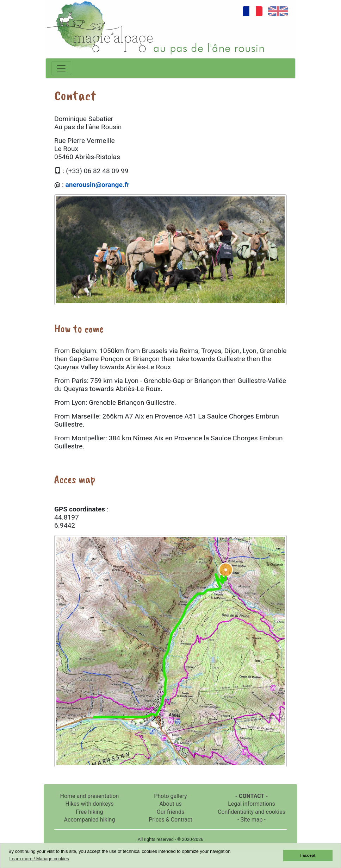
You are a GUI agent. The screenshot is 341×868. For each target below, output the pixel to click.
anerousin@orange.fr (97, 185)
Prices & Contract (170, 820)
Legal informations (252, 804)
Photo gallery (170, 796)
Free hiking (89, 812)
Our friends (171, 812)
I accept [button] (308, 855)
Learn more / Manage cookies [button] (39, 859)
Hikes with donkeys (89, 804)
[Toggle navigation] (61, 68)
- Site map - (252, 820)
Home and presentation (90, 796)
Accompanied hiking (90, 820)
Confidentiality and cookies (252, 812)
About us (170, 804)
